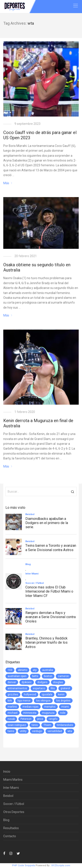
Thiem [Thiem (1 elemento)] (47, 725)
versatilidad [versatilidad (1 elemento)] (55, 731)
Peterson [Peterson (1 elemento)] (26, 719)
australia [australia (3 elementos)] (48, 670)
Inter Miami (11, 788)
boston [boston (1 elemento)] (48, 676)
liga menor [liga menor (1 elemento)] (24, 701)
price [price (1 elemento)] (40, 719)
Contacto (10, 836)
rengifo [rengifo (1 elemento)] (53, 719)
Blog (6, 820)
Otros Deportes (14, 812)
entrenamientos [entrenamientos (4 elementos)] (17, 688)
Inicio (7, 772)
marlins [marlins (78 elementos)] (12, 707)
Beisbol (8, 796)
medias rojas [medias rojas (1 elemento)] (31, 707)
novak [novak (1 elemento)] (11, 719)
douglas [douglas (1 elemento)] (58, 682)
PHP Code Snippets (24, 865)
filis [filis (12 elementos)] (53, 688)
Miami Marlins (13, 780)
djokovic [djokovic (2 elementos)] (27, 682)
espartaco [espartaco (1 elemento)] (39, 688)
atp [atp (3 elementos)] (35, 670)
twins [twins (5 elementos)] (11, 731)
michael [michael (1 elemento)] (13, 713)
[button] (72, 492)
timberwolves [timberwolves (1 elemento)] (65, 725)
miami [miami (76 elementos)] (65, 707)
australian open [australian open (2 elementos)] (17, 676)
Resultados (11, 828)
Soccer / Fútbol (14, 804)
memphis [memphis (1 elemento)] (50, 707)
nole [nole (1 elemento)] (63, 713)
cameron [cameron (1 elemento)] (63, 676)
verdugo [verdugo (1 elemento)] (37, 731)
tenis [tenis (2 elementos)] (35, 725)
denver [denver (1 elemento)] (12, 682)
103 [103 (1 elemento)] (10, 670)
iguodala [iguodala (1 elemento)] (47, 694)
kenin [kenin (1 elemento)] (61, 694)
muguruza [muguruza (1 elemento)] (48, 713)
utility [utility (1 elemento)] (23, 731)
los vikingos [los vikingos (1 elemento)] (43, 701)
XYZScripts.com (61, 865)
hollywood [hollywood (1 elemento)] (30, 694)
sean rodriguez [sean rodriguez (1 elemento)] (17, 725)
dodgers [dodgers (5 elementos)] (42, 682)
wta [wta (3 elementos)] (70, 731)
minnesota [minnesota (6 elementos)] (30, 713)
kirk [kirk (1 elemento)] (10, 701)
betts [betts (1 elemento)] (35, 676)
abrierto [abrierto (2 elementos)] (23, 670)
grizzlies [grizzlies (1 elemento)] (13, 694)
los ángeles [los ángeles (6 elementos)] (63, 701)
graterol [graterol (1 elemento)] (65, 688)
